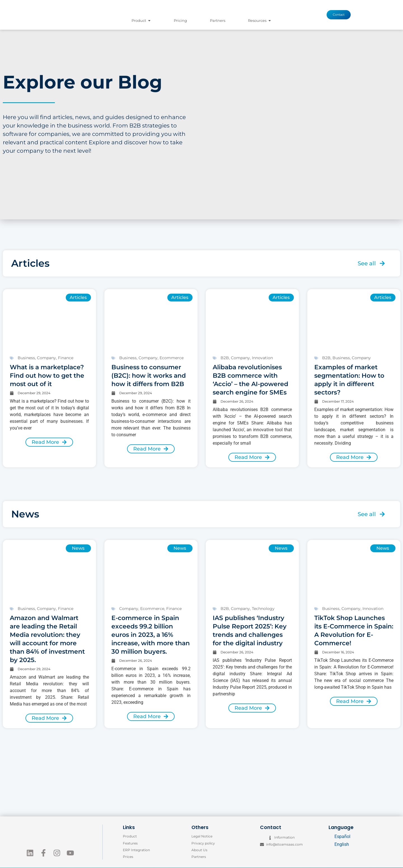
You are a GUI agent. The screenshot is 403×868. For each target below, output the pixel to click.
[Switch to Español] (340, 837)
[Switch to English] (340, 844)
